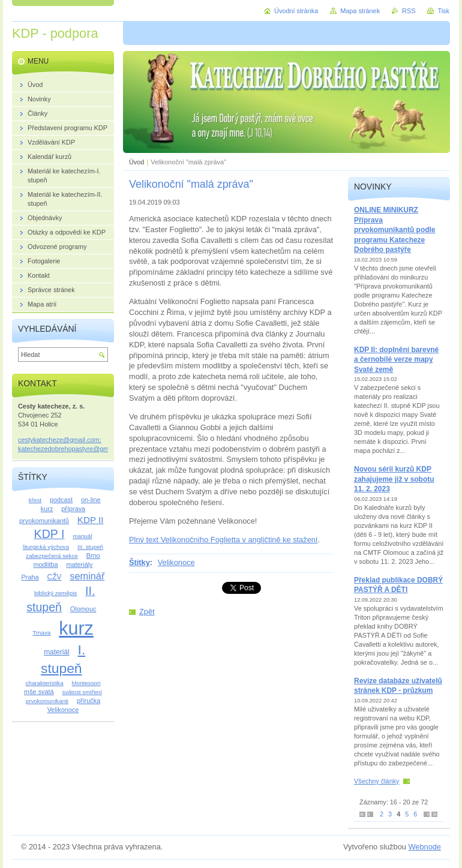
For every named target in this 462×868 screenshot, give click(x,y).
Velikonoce (176, 562)
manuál (82, 536)
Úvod (136, 162)
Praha (30, 577)
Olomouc (83, 609)
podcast (61, 500)
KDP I (49, 534)
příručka (88, 701)
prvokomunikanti (47, 701)
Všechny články (377, 781)
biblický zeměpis (55, 593)
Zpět (147, 612)
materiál (57, 652)
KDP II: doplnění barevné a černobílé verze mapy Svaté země (396, 360)
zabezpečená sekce (52, 556)
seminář (87, 576)
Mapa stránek (360, 11)
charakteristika (45, 683)
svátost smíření (82, 692)
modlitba (45, 564)
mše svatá (39, 692)
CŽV (55, 577)
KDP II (91, 520)
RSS (409, 11)
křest (35, 500)
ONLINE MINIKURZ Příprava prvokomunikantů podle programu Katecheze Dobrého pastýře (394, 230)
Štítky (139, 562)
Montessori (86, 683)
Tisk (443, 11)
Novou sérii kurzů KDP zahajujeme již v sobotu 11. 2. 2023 (394, 479)
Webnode (424, 847)
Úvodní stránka (296, 11)
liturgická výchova (46, 547)
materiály (79, 564)
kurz (76, 628)
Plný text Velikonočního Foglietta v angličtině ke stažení (223, 540)
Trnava (41, 633)
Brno (93, 555)
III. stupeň (90, 547)
